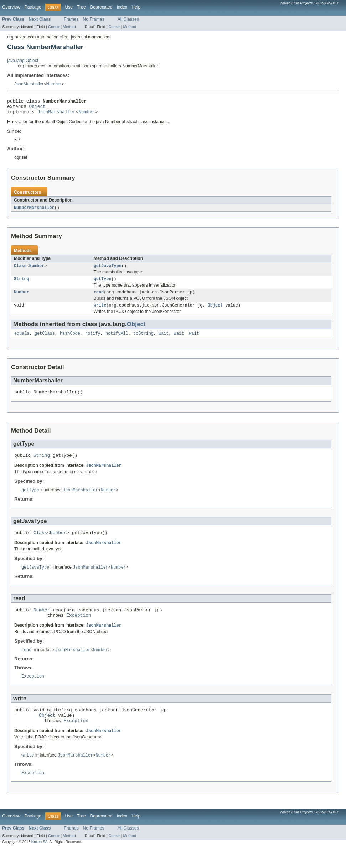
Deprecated (101, 7)
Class (20, 270)
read (99, 298)
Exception (79, 629)
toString (143, 340)
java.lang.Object (23, 61)
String (22, 284)
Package (33, 7)
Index (122, 7)
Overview (11, 7)
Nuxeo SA (40, 862)
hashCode (70, 340)
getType (103, 284)
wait (164, 340)
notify (93, 340)
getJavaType (108, 270)
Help (136, 7)
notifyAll (117, 340)
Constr (54, 27)
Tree (81, 7)
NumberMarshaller (34, 211)
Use (69, 7)
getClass (45, 340)
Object (37, 108)
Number (54, 84)
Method (69, 27)
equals (22, 340)
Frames (71, 19)
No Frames (94, 19)
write (100, 312)
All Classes (128, 19)
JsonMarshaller (29, 84)
